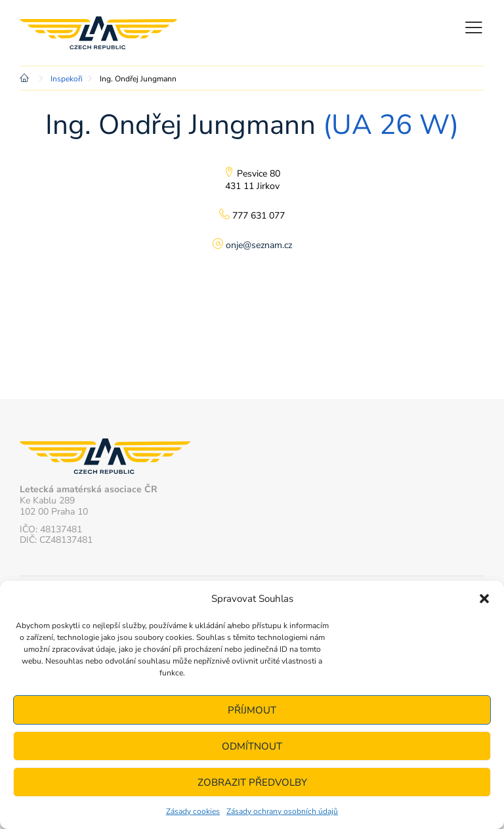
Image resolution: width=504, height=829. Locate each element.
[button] (484, 599)
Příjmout (252, 710)
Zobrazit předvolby (252, 782)
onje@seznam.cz (259, 245)
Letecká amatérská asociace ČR (98, 33)
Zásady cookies (193, 811)
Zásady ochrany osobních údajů (282, 811)
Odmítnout (252, 746)
